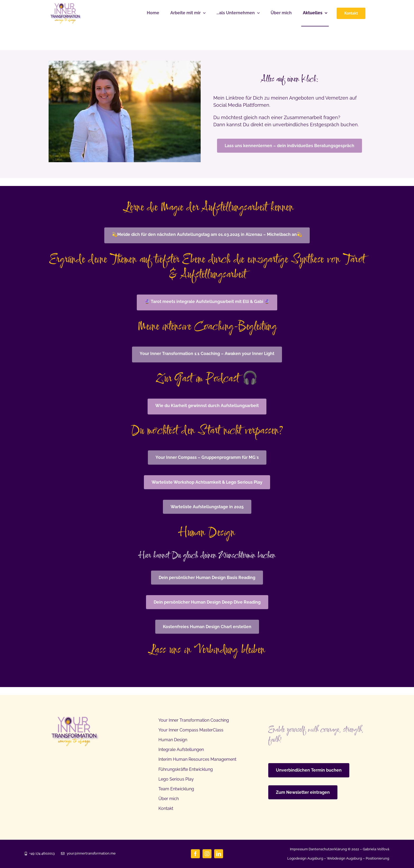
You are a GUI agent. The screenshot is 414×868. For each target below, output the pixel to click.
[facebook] (195, 854)
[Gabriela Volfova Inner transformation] (66, 5)
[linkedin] (219, 854)
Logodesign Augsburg (305, 858)
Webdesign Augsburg (344, 858)
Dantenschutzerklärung (328, 849)
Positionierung (377, 858)
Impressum (299, 849)
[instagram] (207, 854)
